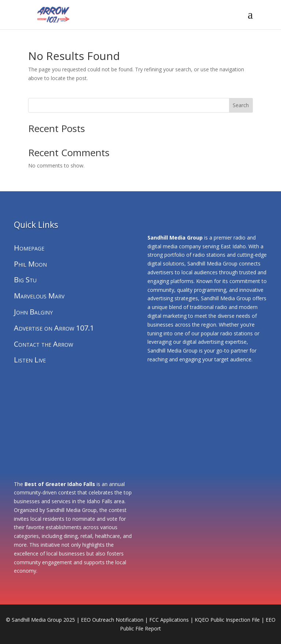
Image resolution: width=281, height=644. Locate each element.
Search (241, 105)
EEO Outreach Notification (112, 620)
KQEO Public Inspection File (227, 620)
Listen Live (30, 360)
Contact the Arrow (44, 344)
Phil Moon (30, 264)
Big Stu (25, 280)
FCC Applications (169, 620)
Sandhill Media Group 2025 (43, 620)
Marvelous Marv (39, 296)
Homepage (29, 248)
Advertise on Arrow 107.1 (54, 328)
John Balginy (33, 312)
